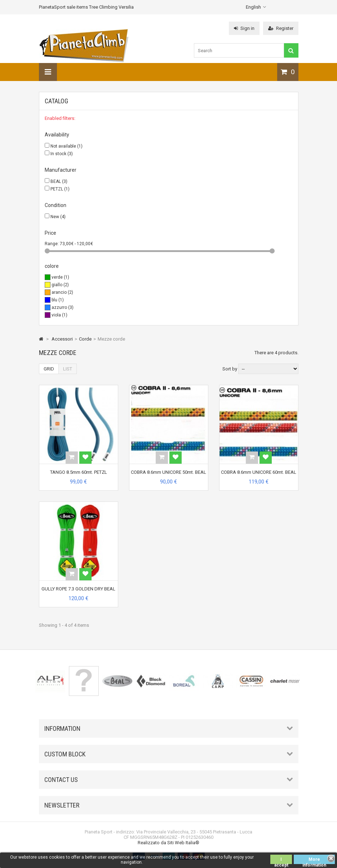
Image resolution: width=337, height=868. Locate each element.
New (58, 217)
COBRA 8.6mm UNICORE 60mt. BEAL (259, 472)
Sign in (244, 28)
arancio (62, 292)
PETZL (60, 189)
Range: (52, 244)
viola (59, 315)
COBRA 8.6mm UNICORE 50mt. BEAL (168, 472)
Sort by (230, 369)
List (68, 369)
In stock (62, 154)
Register (281, 28)
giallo (60, 285)
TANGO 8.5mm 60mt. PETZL (79, 472)
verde (60, 277)
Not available (66, 146)
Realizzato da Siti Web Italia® (168, 843)
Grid (49, 369)
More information (314, 860)
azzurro (63, 307)
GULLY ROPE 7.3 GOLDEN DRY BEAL (78, 589)
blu (58, 300)
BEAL (59, 181)
